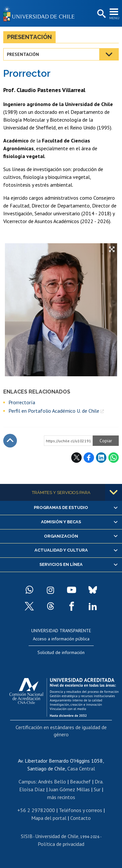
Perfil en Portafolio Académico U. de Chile (54, 411)
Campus (27, 781)
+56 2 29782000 (36, 810)
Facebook (89, 458)
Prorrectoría (22, 402)
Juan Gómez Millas (69, 789)
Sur (97, 789)
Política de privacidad (61, 844)
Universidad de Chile (57, 836)
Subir (10, 441)
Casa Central (81, 768)
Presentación (29, 37)
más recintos (61, 797)
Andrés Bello (52, 781)
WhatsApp (114, 458)
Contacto (81, 818)
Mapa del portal (49, 818)
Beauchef (80, 781)
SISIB (27, 836)
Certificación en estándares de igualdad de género (61, 731)
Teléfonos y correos (81, 810)
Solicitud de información (61, 652)
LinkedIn (101, 458)
